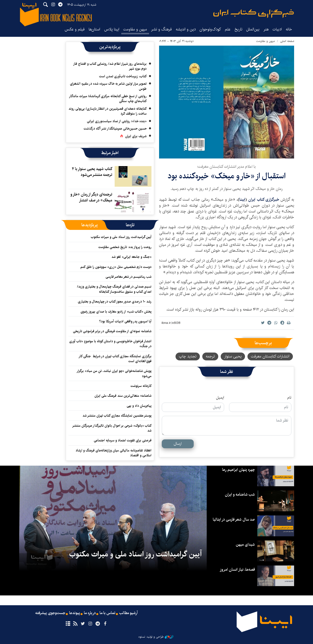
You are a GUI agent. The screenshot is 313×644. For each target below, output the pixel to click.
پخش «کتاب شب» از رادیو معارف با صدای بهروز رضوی (116, 312)
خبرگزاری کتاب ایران (264, 200)
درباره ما (90, 613)
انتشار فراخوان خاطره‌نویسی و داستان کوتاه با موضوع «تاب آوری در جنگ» (110, 344)
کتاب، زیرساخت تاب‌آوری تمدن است (123, 76)
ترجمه (210, 356)
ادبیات (277, 29)
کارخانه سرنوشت (141, 386)
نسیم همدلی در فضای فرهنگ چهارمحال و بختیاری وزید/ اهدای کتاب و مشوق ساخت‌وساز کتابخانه (114, 289)
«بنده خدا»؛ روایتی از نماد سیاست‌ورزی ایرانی (117, 121)
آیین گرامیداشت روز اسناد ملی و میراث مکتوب (121, 237)
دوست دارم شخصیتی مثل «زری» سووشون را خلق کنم (116, 267)
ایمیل (220, 398)
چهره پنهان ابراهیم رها (238, 470)
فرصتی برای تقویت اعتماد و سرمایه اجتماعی (123, 440)
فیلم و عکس (75, 29)
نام (289, 398)
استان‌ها (94, 29)
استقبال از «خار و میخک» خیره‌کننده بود (226, 176)
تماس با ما (108, 613)
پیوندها (75, 613)
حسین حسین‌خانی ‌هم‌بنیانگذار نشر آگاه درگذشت (115, 129)
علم (228, 29)
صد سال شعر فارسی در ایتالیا (233, 519)
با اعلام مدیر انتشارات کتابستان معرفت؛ (226, 167)
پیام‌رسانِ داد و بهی (139, 406)
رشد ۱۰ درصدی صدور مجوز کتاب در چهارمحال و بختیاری (115, 302)
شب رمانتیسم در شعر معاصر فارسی (129, 277)
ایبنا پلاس (112, 29)
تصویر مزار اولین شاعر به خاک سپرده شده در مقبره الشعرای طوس (108, 86)
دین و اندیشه (186, 29)
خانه (289, 29)
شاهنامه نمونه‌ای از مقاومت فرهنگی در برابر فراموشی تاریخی (112, 331)
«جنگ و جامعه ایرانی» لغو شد (131, 257)
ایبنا (254, 14)
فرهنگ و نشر (161, 29)
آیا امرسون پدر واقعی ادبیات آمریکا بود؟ (125, 321)
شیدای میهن (245, 545)
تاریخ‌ (238, 29)
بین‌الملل (253, 29)
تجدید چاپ (188, 356)
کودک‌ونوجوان (210, 29)
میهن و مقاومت (135, 29)
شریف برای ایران (136, 136)
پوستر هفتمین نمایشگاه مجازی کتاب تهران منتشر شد (117, 416)
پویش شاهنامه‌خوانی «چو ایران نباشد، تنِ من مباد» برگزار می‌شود (114, 373)
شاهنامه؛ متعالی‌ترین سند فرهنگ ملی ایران (123, 396)
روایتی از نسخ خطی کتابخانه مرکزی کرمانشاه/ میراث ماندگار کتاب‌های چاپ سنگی (108, 99)
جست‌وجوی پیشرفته (50, 613)
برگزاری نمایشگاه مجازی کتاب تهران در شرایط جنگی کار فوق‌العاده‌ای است (115, 359)
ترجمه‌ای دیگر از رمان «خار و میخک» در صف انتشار (91, 197)
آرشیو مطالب (129, 613)
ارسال (178, 444)
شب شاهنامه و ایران (240, 494)
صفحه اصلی (287, 41)
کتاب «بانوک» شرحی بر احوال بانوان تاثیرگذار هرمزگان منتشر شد (112, 428)
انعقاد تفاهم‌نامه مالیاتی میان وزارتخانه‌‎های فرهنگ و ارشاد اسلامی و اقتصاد (114, 453)
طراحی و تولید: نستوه (156, 637)
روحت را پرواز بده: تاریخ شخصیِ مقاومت (125, 247)
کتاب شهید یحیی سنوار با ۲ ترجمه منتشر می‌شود (92, 172)
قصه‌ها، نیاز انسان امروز (237, 570)
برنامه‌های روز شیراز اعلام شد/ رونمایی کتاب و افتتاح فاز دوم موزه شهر (110, 66)
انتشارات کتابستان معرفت (270, 356)
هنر (266, 29)
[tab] (130, 225)
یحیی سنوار (233, 356)
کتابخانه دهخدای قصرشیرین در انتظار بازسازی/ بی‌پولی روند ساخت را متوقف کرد (108, 111)
